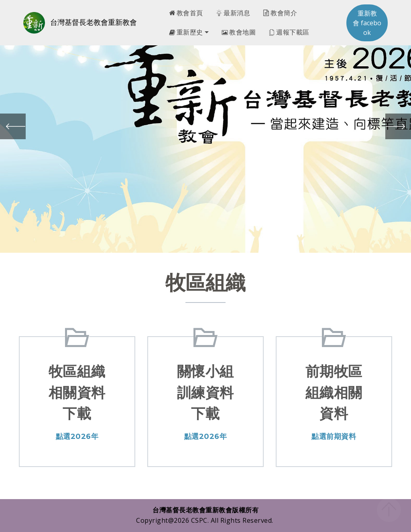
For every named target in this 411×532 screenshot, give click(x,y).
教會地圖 (239, 32)
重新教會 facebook (367, 23)
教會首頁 (186, 13)
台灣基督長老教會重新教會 (94, 22)
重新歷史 (186, 32)
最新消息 (233, 13)
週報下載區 (289, 32)
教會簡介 (280, 13)
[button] (13, 126)
